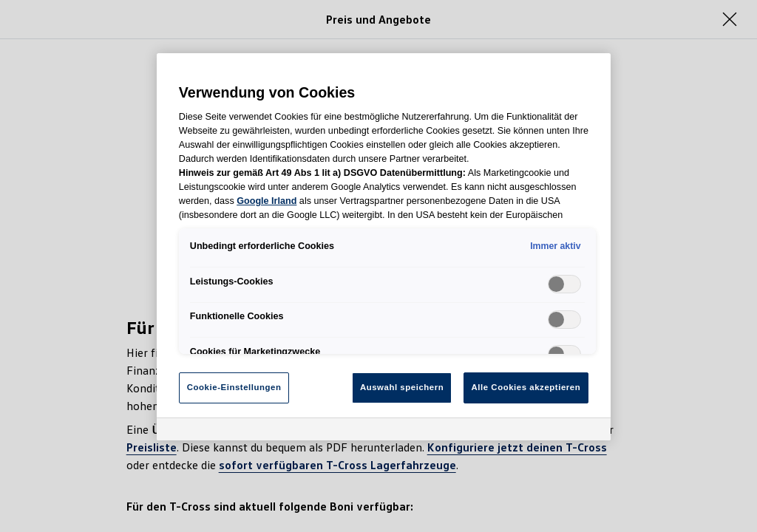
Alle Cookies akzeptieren (526, 387)
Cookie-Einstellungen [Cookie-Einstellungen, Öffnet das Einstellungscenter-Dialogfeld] (234, 387)
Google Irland (267, 201)
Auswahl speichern (402, 387)
